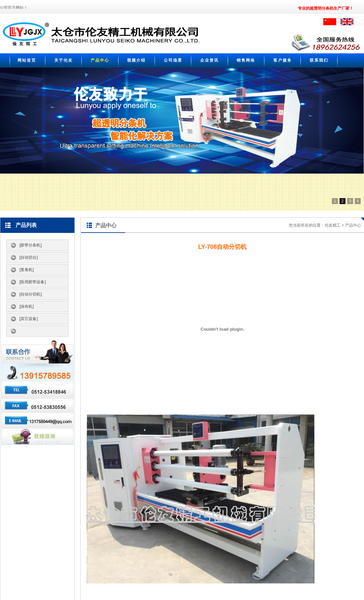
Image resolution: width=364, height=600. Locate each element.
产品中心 (100, 60)
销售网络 (246, 60)
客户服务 (283, 60)
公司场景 (173, 60)
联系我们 (319, 60)
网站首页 (27, 60)
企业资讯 (209, 60)
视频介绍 (136, 60)
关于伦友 (64, 60)
